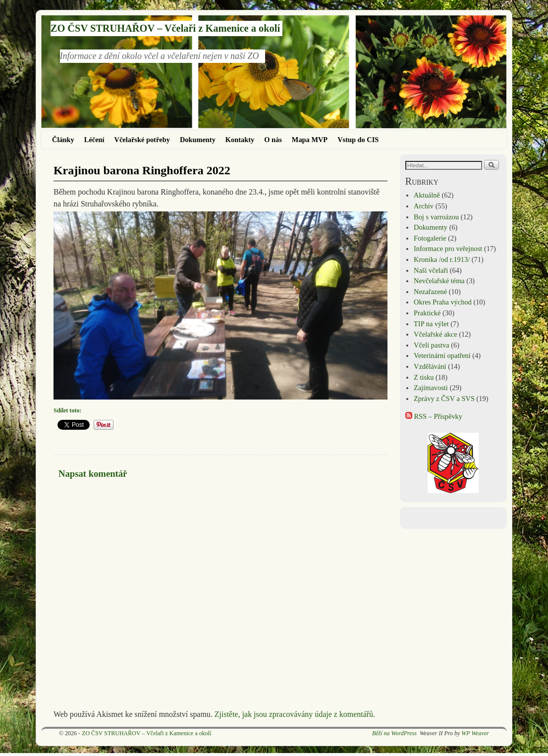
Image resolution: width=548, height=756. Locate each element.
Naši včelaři (431, 270)
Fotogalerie (430, 238)
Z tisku (424, 377)
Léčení (94, 140)
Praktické (427, 313)
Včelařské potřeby (142, 140)
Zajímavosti (431, 388)
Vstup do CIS (358, 140)
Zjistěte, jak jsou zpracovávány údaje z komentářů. (295, 714)
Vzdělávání (430, 366)
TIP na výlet (431, 324)
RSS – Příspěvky (434, 416)
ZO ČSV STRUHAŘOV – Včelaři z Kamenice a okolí (165, 28)
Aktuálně (427, 195)
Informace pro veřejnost (448, 249)
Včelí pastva (432, 345)
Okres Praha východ (443, 302)
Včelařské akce (435, 334)
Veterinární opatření (442, 355)
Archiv (424, 206)
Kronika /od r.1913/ (442, 259)
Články (63, 140)
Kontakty (240, 140)
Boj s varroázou (436, 217)
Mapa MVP (310, 140)
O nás (273, 140)
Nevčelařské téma (439, 281)
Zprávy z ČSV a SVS (444, 399)
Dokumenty (198, 140)
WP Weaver (475, 733)
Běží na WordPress (394, 733)
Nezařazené (430, 292)
